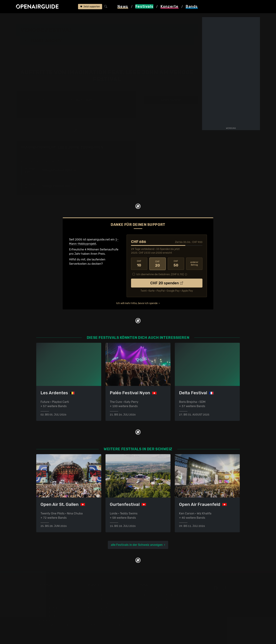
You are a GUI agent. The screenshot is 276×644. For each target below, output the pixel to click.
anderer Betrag (194, 264)
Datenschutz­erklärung (155, 603)
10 (139, 264)
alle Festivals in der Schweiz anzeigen (137, 545)
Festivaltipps (45, 590)
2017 (79, 100)
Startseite (23, 18)
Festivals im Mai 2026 (51, 608)
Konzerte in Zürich (101, 595)
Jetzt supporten (90, 7)
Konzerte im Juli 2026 (103, 612)
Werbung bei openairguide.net (160, 599)
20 (158, 264)
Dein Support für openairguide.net (163, 595)
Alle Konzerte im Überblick (106, 625)
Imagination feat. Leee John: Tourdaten (62, 147)
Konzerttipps (97, 590)
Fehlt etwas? (125, 147)
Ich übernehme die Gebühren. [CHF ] (160, 274)
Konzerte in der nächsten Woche (110, 603)
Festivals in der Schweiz (52, 595)
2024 (89, 100)
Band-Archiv (94, 18)
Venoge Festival (72, 18)
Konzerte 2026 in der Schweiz (108, 620)
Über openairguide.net (155, 590)
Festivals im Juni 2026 (51, 612)
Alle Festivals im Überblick (54, 625)
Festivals (39, 18)
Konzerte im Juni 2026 (103, 608)
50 (176, 264)
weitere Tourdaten (171, 100)
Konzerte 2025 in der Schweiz (108, 616)
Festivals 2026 (46, 603)
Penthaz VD (153, 32)
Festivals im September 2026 (56, 620)
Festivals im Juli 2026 (51, 616)
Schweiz (54, 18)
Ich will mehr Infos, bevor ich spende (137, 303)
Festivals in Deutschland (53, 599)
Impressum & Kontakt (154, 608)
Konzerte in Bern (99, 599)
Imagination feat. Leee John (123, 18)
